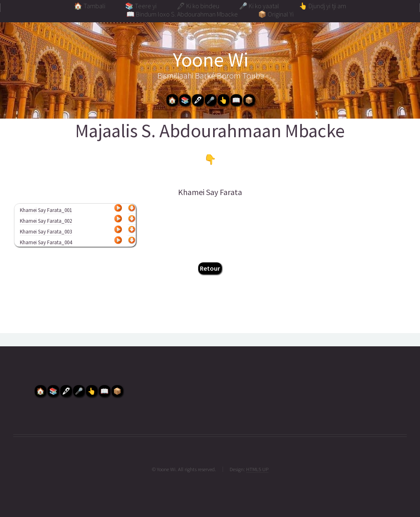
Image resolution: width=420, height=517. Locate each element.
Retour (210, 268)
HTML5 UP (257, 469)
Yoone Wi (211, 60)
